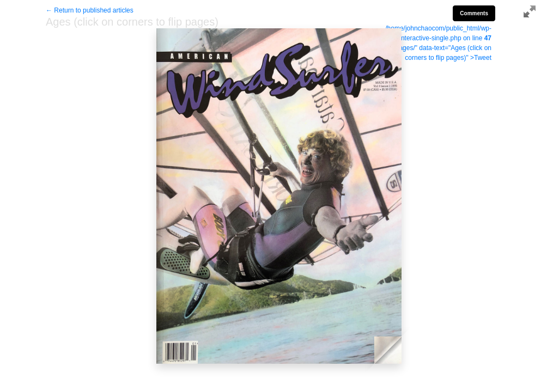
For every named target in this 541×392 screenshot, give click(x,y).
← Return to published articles (90, 10)
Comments (474, 13)
